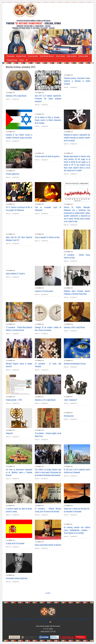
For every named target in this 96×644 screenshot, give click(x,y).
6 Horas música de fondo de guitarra (47, 156)
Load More (48, 593)
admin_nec (8, 99)
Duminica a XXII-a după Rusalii (16, 96)
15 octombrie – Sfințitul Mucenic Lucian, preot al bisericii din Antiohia (48, 510)
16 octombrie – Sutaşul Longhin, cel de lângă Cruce (48, 435)
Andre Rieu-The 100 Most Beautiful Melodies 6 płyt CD (19, 239)
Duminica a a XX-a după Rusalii (45, 400)
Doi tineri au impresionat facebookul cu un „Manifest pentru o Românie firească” (19, 472)
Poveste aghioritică (12, 174)
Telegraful (9, 433)
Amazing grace (69, 416)
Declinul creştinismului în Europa (75, 364)
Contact (22, 60)
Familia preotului (72, 56)
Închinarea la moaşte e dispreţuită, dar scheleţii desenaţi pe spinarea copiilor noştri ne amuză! (77, 138)
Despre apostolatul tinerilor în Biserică (48, 545)
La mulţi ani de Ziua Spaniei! (15, 543)
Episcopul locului (21, 56)
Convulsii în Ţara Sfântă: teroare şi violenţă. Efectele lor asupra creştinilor (19, 136)
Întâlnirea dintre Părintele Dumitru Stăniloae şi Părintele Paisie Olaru (77, 292)
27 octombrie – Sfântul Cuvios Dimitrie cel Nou (77, 256)
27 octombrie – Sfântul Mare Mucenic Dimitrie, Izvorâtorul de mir (19, 329)
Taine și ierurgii (60, 56)
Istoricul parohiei (33, 56)
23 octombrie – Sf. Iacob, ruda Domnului (48, 365)
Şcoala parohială (83, 56)
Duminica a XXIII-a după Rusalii (74, 327)
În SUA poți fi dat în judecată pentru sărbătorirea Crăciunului (77, 471)
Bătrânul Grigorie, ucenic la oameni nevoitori (19, 365)
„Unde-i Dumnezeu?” (71, 400)
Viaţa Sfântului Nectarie (47, 56)
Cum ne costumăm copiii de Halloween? (48, 209)
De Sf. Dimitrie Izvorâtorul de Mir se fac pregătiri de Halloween (19, 209)
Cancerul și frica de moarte (44, 291)
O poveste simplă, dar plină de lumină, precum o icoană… (19, 510)
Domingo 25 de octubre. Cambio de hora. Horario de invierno (48, 329)
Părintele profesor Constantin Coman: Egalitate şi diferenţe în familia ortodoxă (77, 81)
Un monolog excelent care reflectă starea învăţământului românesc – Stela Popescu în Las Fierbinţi (77, 530)
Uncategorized (16, 99)
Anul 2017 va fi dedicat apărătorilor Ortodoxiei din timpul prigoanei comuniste (48, 98)
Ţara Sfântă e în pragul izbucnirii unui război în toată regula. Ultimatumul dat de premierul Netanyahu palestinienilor (48, 472)
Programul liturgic (12, 60)
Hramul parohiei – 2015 (14, 400)
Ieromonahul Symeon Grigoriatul (17, 578)
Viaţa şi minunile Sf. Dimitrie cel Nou (47, 237)
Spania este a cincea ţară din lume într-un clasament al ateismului (77, 510)
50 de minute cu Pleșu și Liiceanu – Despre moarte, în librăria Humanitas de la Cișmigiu (48, 120)
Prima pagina (11, 56)
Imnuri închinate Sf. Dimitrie (15, 273)
